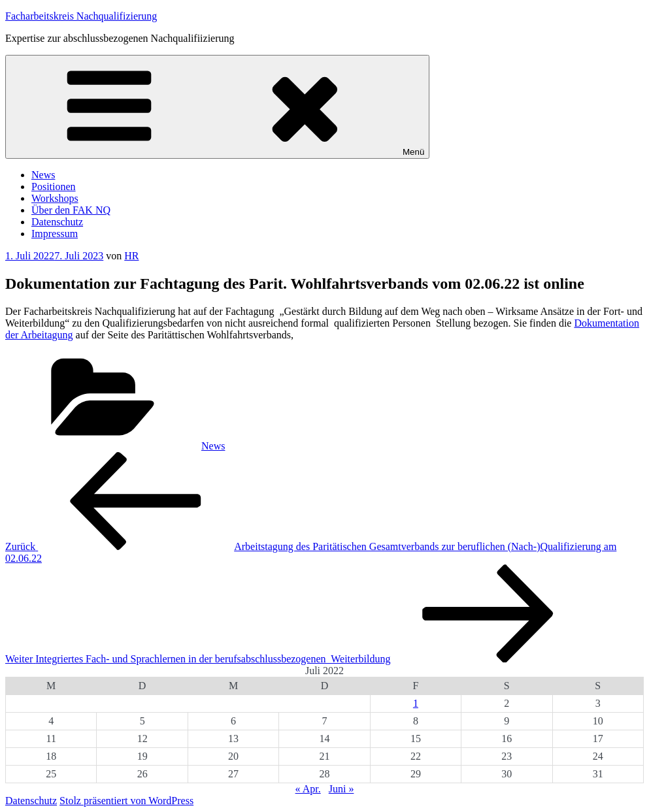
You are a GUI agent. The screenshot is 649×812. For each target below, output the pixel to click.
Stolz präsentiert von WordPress (126, 801)
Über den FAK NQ (71, 210)
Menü (217, 107)
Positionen (54, 187)
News (43, 175)
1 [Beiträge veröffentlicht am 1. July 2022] (416, 703)
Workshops (55, 198)
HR (131, 256)
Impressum (55, 234)
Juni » (341, 789)
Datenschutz (57, 222)
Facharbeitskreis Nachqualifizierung (81, 16)
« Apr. (308, 789)
